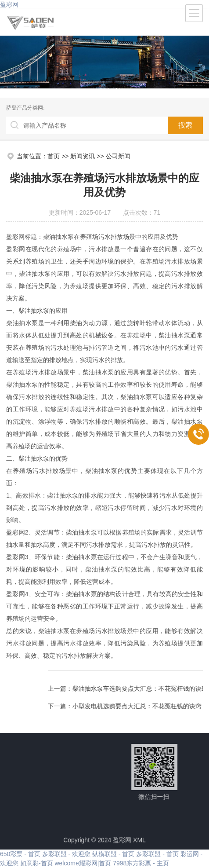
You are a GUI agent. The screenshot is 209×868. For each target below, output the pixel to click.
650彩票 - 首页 (20, 854)
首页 (54, 156)
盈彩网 (9, 4)
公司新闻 (118, 156)
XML (139, 843)
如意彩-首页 (37, 863)
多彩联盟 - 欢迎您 (66, 854)
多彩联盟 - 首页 (157, 854)
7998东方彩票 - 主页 (141, 863)
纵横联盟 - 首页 (113, 854)
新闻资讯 (83, 156)
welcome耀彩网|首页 (83, 863)
